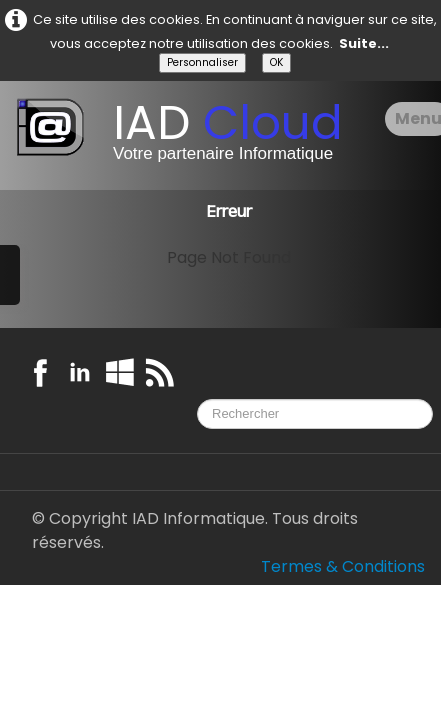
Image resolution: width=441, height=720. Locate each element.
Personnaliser (202, 62)
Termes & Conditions (343, 566)
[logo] (187, 135)
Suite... (364, 43)
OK (276, 62)
